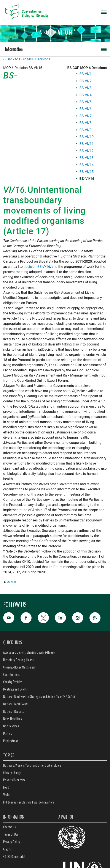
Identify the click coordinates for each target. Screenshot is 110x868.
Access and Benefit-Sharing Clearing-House (29, 652)
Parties (8, 734)
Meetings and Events (16, 689)
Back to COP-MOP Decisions (29, 59)
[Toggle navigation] (104, 12)
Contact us (10, 827)
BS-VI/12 (86, 151)
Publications (11, 741)
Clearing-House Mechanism (19, 667)
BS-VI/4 (85, 95)
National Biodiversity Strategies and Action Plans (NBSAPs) (39, 697)
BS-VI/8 (85, 123)
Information (14, 49)
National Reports (14, 711)
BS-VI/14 (86, 165)
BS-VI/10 (86, 137)
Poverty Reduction (14, 780)
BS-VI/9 (85, 130)
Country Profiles (13, 682)
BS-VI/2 (85, 81)
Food (6, 787)
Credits (8, 849)
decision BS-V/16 (37, 267)
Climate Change (12, 773)
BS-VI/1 (85, 74)
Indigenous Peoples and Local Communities (29, 802)
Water (7, 795)
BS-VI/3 (85, 88)
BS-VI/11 (86, 144)
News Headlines (13, 719)
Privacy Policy (12, 842)
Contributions (11, 675)
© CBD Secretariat (14, 857)
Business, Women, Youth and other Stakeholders (32, 765)
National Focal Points (16, 704)
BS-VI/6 (85, 109)
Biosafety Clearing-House (19, 660)
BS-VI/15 (86, 172)
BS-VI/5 (85, 102)
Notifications (11, 726)
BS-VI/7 (85, 116)
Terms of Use (11, 834)
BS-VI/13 (86, 158)
